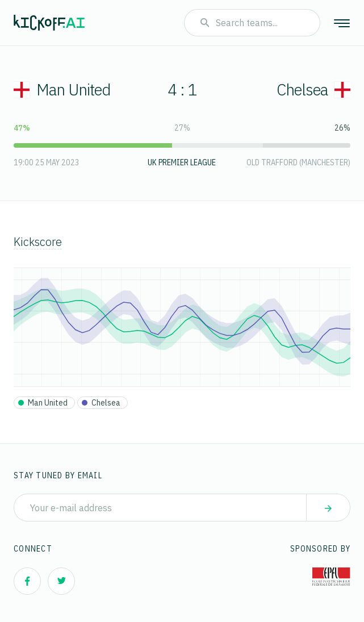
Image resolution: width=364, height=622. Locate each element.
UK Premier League (182, 162)
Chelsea (313, 89)
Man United (62, 89)
